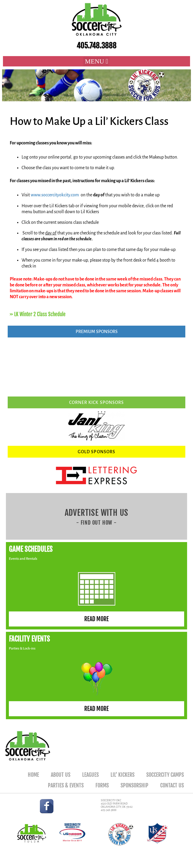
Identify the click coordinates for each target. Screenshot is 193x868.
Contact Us (172, 785)
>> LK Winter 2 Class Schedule (38, 314)
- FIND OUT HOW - (96, 523)
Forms (102, 785)
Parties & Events (66, 785)
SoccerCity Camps (165, 775)
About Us (61, 775)
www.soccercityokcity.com (55, 195)
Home (33, 775)
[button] (96, 62)
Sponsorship (134, 785)
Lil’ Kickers (123, 775)
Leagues (90, 775)
